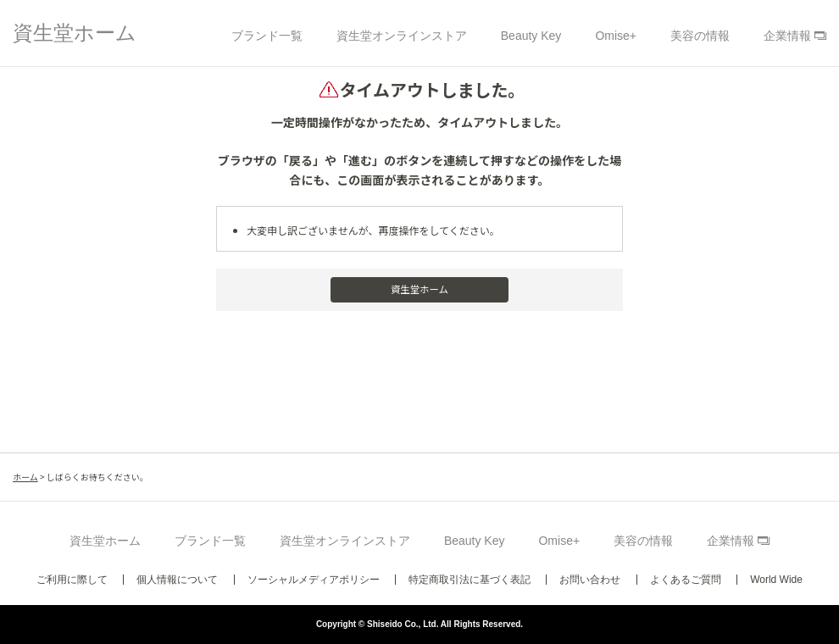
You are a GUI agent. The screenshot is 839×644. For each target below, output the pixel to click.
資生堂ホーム (75, 33)
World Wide (776, 580)
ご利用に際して (72, 580)
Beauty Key (531, 36)
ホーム (25, 477)
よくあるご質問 (686, 580)
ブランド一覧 (267, 36)
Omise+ (616, 36)
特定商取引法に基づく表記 (470, 580)
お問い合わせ (590, 580)
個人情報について (177, 580)
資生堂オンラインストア (402, 36)
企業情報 (787, 36)
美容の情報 (700, 36)
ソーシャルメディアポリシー (314, 580)
